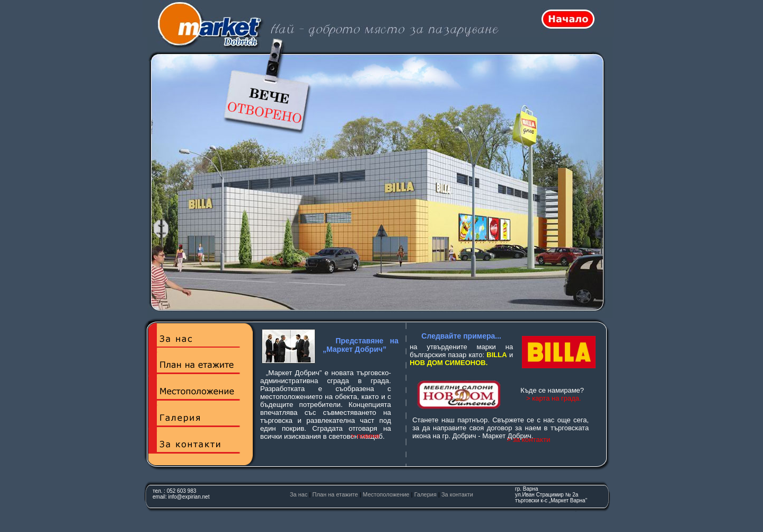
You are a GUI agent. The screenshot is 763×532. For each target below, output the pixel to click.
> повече (365, 436)
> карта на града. (554, 398)
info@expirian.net (189, 497)
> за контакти (528, 440)
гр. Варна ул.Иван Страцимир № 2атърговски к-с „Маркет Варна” (551, 495)
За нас (299, 494)
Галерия (425, 494)
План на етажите (335, 494)
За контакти (457, 494)
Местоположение (386, 494)
